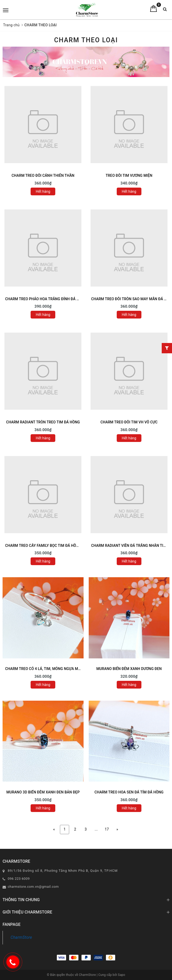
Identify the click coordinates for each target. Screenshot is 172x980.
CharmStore (21, 937)
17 (107, 829)
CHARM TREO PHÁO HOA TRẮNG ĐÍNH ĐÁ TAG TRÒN (49, 299)
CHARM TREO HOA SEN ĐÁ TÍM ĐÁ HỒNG (129, 792)
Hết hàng (43, 191)
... (96, 829)
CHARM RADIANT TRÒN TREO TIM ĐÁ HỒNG (43, 422)
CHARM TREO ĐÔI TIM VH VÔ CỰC (129, 422)
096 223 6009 (19, 879)
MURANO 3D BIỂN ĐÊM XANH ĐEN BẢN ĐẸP (43, 792)
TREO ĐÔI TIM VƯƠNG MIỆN (129, 175)
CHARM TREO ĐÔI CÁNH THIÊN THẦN (43, 175)
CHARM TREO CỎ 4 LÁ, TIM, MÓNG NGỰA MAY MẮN (48, 669)
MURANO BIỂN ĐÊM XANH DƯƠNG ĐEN (129, 669)
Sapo (122, 975)
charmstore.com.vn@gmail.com (33, 887)
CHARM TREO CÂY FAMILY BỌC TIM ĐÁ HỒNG (43, 546)
